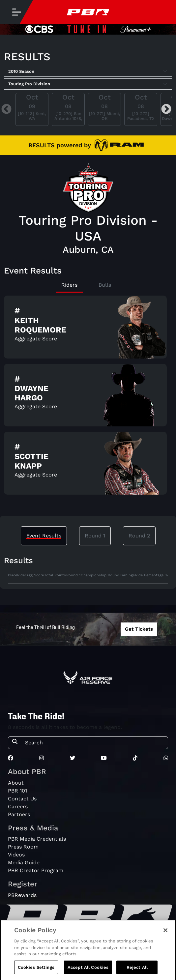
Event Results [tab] (44, 536)
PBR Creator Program (36, 870)
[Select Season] (88, 72)
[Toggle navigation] (16, 12)
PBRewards (22, 895)
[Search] (94, 743)
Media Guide (24, 863)
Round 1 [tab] (95, 536)
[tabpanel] (88, 398)
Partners (19, 814)
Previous (6, 109)
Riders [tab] (69, 285)
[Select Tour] (88, 84)
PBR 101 (17, 791)
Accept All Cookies (88, 973)
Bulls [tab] (105, 285)
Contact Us (22, 799)
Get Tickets (139, 629)
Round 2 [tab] (139, 536)
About (16, 783)
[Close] (165, 936)
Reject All (137, 973)
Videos (16, 855)
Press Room (23, 847)
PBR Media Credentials (37, 839)
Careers (18, 807)
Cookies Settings (36, 973)
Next (166, 109)
